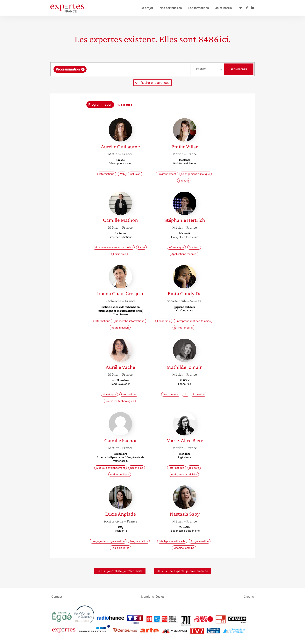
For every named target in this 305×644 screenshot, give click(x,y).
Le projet (147, 8)
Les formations (199, 8)
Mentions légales (153, 596)
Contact (57, 596)
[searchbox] (128, 69)
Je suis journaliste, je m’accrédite (120, 571)
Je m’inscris (223, 8)
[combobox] (121, 69)
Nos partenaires (171, 8)
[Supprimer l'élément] (83, 69)
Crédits (249, 596)
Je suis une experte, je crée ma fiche (183, 571)
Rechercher (239, 69)
